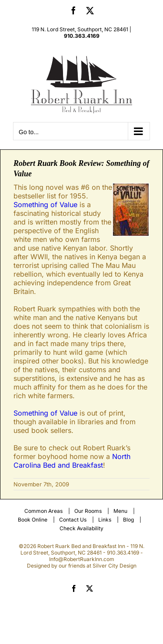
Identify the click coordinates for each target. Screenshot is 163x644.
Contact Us (73, 520)
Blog (128, 520)
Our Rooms (88, 511)
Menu (120, 511)
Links (105, 520)
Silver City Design (115, 566)
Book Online (33, 520)
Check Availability (81, 528)
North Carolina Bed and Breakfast (72, 461)
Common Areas (43, 511)
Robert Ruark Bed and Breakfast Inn (81, 546)
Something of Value (45, 205)
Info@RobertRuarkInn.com (82, 559)
